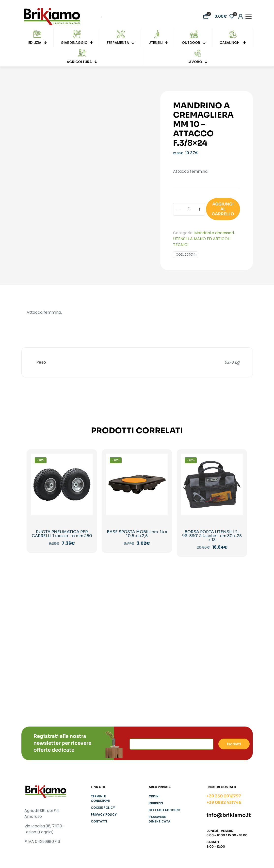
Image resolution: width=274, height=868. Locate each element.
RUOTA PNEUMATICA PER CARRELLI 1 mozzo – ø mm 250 (62, 534)
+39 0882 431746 (224, 802)
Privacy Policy (104, 814)
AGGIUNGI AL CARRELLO (223, 209)
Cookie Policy (103, 808)
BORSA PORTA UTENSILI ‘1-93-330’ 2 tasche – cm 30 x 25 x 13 (212, 536)
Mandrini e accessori (214, 233)
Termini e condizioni (100, 798)
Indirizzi (156, 803)
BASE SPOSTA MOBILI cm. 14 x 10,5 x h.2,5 (137, 534)
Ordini (154, 796)
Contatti (99, 821)
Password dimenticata (160, 819)
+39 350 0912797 (224, 796)
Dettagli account (165, 810)
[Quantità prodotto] (189, 209)
